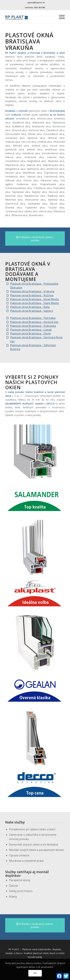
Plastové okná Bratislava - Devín (30, 334)
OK (35, 973)
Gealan (39, 404)
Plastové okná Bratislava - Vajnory (32, 311)
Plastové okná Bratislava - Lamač (31, 330)
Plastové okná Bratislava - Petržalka (33, 318)
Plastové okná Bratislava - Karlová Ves (34, 322)
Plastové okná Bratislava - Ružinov (32, 295)
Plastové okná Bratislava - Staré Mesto (34, 303)
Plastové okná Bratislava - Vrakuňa (32, 291)
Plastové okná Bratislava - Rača (30, 307)
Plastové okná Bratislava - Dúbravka (33, 326)
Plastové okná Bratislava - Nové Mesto (34, 299)
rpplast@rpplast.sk (36, 2)
